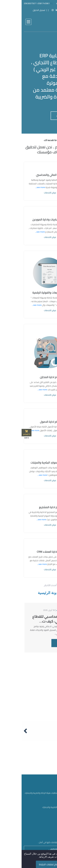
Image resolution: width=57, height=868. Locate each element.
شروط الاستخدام (45, 823)
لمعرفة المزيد (42, 116)
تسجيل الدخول (17, 10)
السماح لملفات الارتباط (28, 864)
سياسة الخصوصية (45, 828)
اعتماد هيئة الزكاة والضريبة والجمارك (37, 807)
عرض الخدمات (28, 193)
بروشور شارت (47, 818)
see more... (19, 187)
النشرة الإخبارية (46, 813)
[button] (7, 22)
